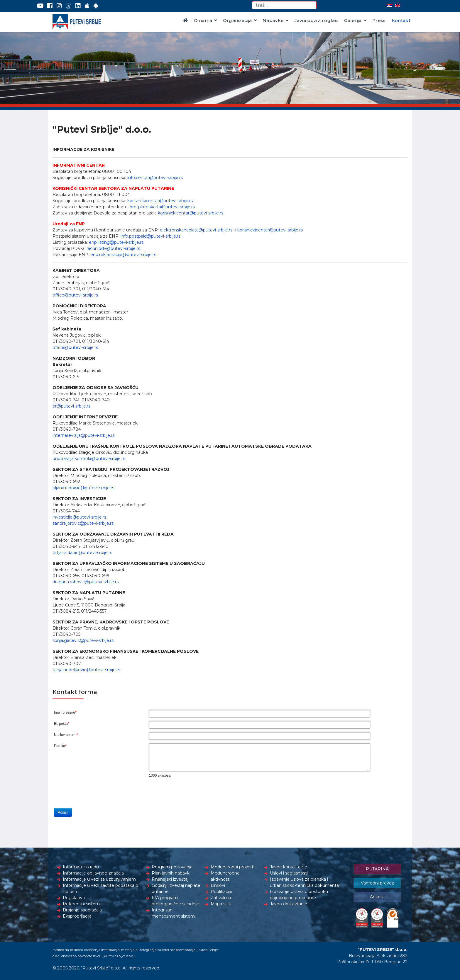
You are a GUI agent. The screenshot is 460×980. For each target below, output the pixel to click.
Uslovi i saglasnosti (289, 873)
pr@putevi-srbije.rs (71, 406)
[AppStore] (87, 6)
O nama (203, 20)
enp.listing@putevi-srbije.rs (116, 242)
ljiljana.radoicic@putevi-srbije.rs (83, 488)
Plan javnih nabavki (171, 873)
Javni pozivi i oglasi (317, 20)
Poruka (60, 746)
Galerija (353, 20)
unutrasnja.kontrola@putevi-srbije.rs (89, 459)
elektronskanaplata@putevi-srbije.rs (196, 230)
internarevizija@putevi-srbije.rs (83, 435)
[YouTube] (40, 6)
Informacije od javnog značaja (93, 873)
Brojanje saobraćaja (82, 910)
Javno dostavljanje (289, 904)
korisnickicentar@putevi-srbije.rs (160, 201)
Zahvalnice (222, 898)
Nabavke (273, 20)
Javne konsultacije (289, 867)
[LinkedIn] (78, 6)
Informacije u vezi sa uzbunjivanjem (99, 879)
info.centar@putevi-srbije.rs (155, 178)
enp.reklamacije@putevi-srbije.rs (123, 255)
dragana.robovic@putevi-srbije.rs (86, 582)
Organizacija (237, 20)
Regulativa (74, 898)
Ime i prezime (65, 713)
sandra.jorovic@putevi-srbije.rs (83, 523)
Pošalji (63, 812)
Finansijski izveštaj (170, 879)
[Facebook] (50, 6)
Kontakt (401, 20)
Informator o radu (81, 867)
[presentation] (194, 793)
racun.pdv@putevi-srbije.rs (113, 248)
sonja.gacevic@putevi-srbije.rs (83, 640)
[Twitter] (69, 6)
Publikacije (221, 892)
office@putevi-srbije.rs (75, 295)
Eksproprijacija (77, 916)
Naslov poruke (66, 735)
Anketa (377, 897)
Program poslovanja (172, 867)
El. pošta (61, 724)
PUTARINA (377, 869)
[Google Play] (96, 6)
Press (379, 20)
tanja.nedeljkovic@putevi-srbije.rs (86, 670)
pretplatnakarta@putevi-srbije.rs (162, 207)
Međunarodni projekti (232, 867)
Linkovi (218, 885)
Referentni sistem (81, 904)
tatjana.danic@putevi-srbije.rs (82, 553)
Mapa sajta (222, 904)
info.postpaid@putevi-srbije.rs (150, 236)
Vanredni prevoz (377, 883)
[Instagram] (59, 6)
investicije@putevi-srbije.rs (79, 517)
